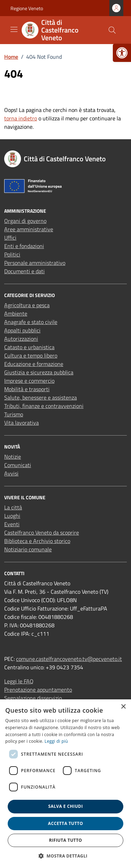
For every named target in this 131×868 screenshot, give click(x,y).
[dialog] (65, 784)
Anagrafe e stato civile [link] (31, 322)
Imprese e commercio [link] (29, 381)
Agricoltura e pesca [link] (27, 305)
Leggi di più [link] (56, 741)
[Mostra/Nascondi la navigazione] (14, 29)
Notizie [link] (13, 457)
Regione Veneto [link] (27, 8)
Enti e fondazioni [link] (24, 246)
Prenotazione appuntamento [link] (38, 690)
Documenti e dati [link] (24, 271)
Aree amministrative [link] (29, 229)
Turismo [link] (14, 414)
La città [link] (13, 507)
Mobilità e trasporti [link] (27, 389)
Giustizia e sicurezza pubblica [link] (39, 372)
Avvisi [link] (11, 473)
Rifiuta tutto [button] (65, 840)
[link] (122, 53)
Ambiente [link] (16, 313)
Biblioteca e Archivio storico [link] (37, 541)
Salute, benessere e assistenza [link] (41, 397)
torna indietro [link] (21, 118)
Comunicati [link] (18, 465)
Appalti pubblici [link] (22, 330)
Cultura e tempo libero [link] (31, 355)
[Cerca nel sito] (112, 30)
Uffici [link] (10, 238)
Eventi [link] (12, 524)
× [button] (123, 707)
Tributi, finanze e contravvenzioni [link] (44, 406)
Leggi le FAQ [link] (19, 681)
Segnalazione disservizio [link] (33, 698)
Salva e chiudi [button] (65, 806)
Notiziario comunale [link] (28, 549)
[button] (66, 856)
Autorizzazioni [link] (21, 339)
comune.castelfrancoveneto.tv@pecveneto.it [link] (69, 659)
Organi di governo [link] (25, 221)
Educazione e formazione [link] (34, 364)
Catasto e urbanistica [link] (29, 347)
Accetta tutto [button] (65, 823)
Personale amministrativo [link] (35, 263)
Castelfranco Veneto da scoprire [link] (42, 532)
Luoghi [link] (12, 516)
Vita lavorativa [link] (21, 423)
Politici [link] (12, 254)
